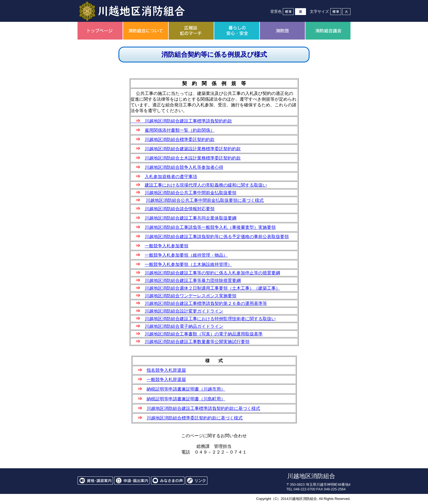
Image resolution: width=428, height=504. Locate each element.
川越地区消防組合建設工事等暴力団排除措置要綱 (193, 280)
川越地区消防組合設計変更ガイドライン (184, 311)
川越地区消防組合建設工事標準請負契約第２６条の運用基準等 (206, 303)
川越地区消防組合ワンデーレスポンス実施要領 (191, 296)
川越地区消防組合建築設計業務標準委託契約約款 (193, 149)
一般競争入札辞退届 (166, 379)
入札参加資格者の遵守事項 (171, 177)
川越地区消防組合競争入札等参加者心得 (184, 167)
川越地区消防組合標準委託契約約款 (180, 139)
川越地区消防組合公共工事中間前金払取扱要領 (191, 193)
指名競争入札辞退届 (166, 370)
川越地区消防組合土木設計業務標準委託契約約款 (193, 158)
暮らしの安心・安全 (237, 31)
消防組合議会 (328, 31)
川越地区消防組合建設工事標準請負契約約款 (181, 121)
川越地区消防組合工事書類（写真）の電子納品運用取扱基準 (204, 334)
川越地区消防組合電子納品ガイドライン (184, 326)
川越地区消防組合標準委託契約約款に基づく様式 (195, 418)
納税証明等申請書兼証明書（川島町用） (186, 399)
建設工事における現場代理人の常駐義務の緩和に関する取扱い (206, 185)
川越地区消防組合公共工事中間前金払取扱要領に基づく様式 (205, 200)
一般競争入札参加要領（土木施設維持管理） (188, 264)
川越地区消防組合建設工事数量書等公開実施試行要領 (197, 342)
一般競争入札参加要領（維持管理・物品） (186, 255)
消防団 (282, 31)
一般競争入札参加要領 (167, 246)
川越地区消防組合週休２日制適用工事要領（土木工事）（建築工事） (212, 288)
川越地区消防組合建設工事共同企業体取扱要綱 (191, 218)
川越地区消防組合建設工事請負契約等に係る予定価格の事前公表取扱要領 (217, 237)
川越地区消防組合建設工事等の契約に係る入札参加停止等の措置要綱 (212, 273)
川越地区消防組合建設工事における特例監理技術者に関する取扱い (210, 319)
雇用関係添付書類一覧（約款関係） (180, 130)
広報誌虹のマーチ (191, 31)
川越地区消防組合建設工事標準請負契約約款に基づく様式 (203, 408)
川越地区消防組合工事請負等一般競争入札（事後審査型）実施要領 (210, 227)
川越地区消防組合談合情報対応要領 (180, 209)
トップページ (100, 31)
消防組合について (146, 31)
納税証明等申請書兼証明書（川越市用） (186, 389)
